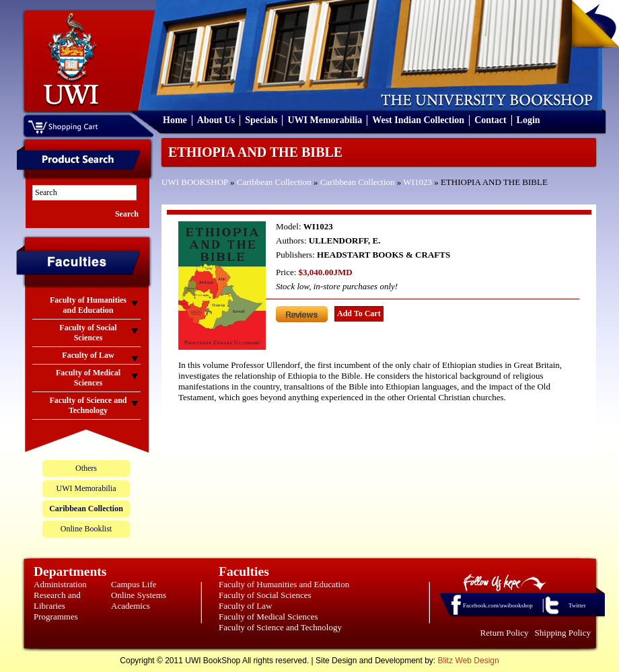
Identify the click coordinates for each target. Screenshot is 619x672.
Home (175, 120)
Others (86, 468)
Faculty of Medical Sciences (268, 617)
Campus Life (134, 584)
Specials (261, 120)
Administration (60, 584)
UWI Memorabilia (325, 120)
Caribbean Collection (274, 182)
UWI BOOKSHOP (195, 182)
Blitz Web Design (469, 661)
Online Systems (139, 595)
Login (529, 120)
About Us (216, 120)
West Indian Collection (418, 120)
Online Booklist (86, 529)
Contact (490, 120)
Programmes (56, 617)
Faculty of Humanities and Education (284, 584)
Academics (131, 606)
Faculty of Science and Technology (280, 627)
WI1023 (417, 182)
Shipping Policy (563, 633)
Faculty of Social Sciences (265, 595)
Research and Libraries (57, 600)
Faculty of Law (245, 606)
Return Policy (505, 633)
